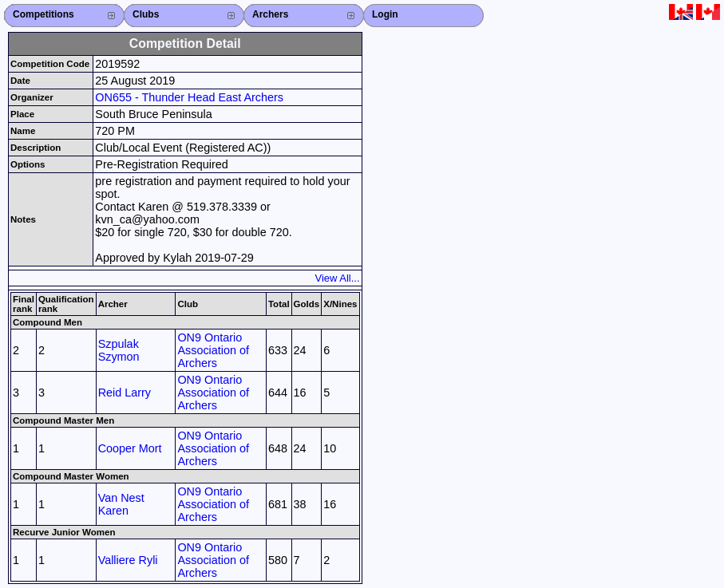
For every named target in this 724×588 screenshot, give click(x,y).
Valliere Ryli (128, 560)
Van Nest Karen (121, 504)
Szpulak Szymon (119, 350)
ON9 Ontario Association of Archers (213, 350)
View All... (338, 278)
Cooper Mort (130, 448)
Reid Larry (125, 393)
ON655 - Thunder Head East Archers (189, 97)
